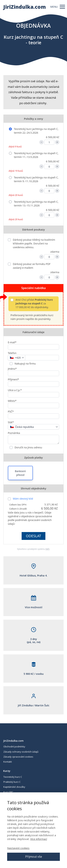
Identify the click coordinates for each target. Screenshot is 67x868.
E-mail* (12, 342)
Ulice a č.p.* (15, 390)
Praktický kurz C (12, 782)
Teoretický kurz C (13, 777)
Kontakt (8, 762)
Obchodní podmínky (14, 746)
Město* (12, 401)
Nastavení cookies (18, 848)
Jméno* (12, 369)
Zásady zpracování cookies (18, 757)
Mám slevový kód (23, 499)
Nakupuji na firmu (25, 364)
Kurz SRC (8, 792)
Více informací (39, 839)
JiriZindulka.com (24, 7)
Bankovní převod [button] (20, 473)
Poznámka (14, 433)
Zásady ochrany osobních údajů (21, 752)
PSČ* (11, 412)
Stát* (11, 422)
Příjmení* (13, 379)
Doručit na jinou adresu (28, 447)
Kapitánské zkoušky (14, 787)
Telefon (12, 353)
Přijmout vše (34, 857)
